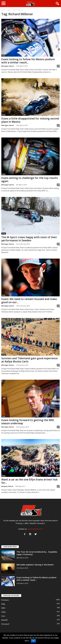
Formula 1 (5, 600)
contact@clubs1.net (35, 529)
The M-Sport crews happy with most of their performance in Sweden (29, 239)
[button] (57, 4)
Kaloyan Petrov (7, 486)
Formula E (5, 624)
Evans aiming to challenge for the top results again (30, 180)
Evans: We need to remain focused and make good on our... (29, 301)
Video (4, 612)
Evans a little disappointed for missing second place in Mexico (30, 120)
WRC (3, 608)
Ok (33, 641)
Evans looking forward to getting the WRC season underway (28, 422)
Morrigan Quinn (8, 66)
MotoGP (5, 620)
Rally (4, 56)
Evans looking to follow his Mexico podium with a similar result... (28, 61)
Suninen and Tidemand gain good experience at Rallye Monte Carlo (29, 360)
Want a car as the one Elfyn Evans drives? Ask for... (29, 481)
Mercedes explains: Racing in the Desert (35, 565)
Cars (3, 616)
